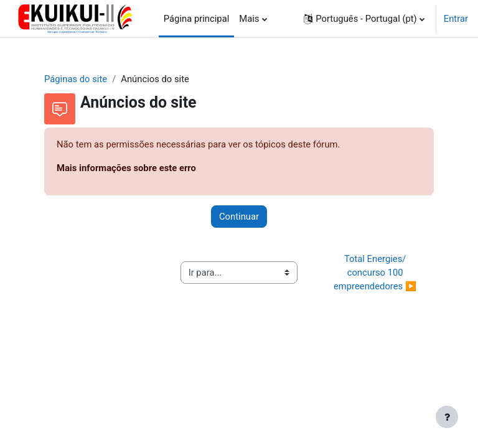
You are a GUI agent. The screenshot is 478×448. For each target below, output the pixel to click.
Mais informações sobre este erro (126, 168)
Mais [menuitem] (249, 19)
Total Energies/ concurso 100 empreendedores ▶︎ (375, 273)
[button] (364, 19)
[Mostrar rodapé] (447, 417)
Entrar (456, 19)
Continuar (239, 217)
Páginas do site (76, 79)
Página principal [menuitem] (197, 19)
